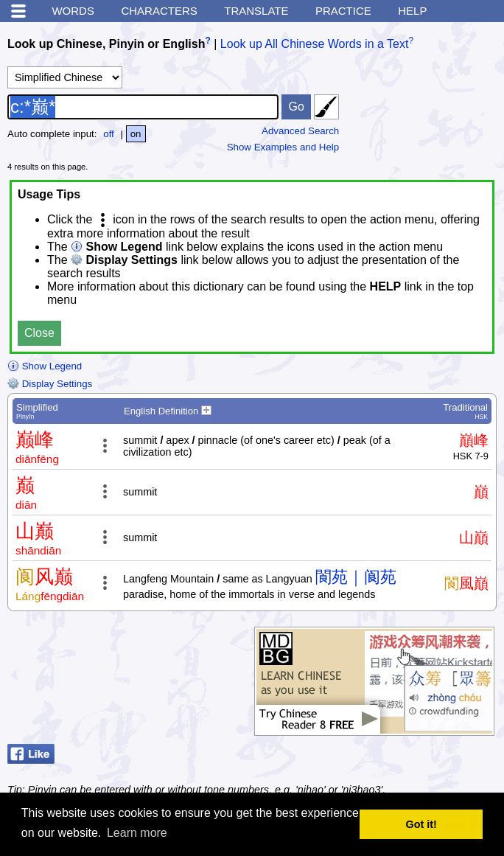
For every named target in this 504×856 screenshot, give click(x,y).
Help (412, 11)
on (136, 134)
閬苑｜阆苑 (356, 577)
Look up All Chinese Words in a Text (315, 44)
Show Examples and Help (283, 147)
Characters (159, 11)
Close (39, 333)
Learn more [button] (137, 833)
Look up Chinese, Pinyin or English (106, 44)
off (109, 134)
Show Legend (45, 366)
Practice (343, 11)
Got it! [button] (421, 824)
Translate (256, 11)
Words (73, 11)
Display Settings (50, 384)
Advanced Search (300, 131)
